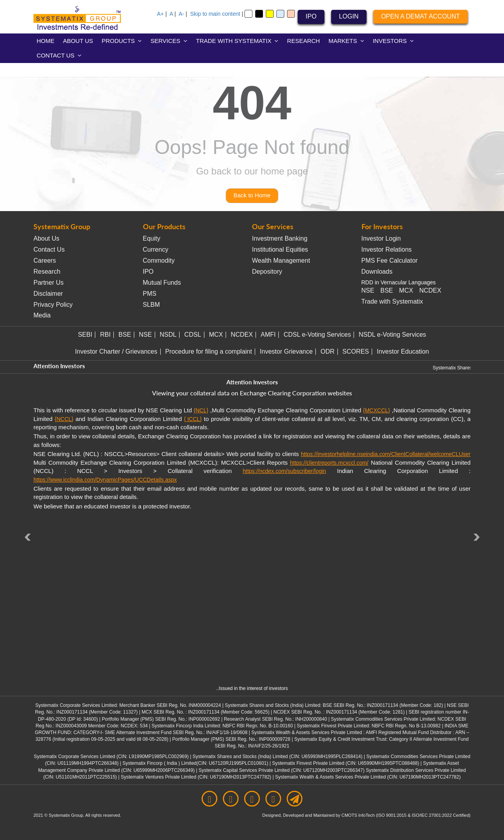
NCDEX (430, 290)
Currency (156, 249)
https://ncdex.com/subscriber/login (284, 471)
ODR (328, 351)
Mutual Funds (162, 283)
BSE (387, 290)
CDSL (193, 335)
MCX (406, 290)
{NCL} (201, 410)
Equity (152, 238)
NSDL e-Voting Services (392, 335)
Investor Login (381, 238)
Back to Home (252, 195)
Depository (267, 272)
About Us (46, 238)
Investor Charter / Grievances (116, 351)
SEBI (85, 335)
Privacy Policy (53, 305)
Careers (45, 261)
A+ (161, 14)
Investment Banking (280, 238)
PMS (150, 294)
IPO (311, 16)
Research (47, 272)
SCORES (356, 351)
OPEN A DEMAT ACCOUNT (421, 16)
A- (182, 14)
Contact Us (49, 249)
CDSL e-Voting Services (317, 335)
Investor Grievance (286, 351)
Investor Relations (387, 249)
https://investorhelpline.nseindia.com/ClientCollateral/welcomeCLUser (386, 454)
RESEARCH (303, 41)
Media (42, 315)
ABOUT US (78, 41)
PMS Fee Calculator (390, 261)
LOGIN (349, 16)
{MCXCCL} (376, 410)
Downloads (377, 272)
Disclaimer (48, 294)
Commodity (159, 261)
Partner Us (48, 283)
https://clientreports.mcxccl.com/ (329, 463)
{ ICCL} (193, 419)
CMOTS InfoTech (359, 815)
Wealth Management (281, 261)
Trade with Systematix (392, 301)
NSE (368, 290)
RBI (105, 335)
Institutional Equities (280, 249)
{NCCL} (64, 419)
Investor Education (403, 351)
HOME (45, 41)
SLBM (152, 305)
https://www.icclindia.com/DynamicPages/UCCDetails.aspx (105, 480)
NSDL (168, 335)
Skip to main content (215, 14)
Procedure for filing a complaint (208, 351)
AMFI (268, 335)
